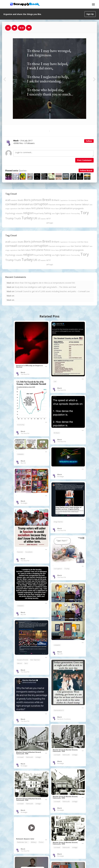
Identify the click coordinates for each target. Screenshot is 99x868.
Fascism (20, 552)
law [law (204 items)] (19, 209)
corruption (58, 569)
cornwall (57, 755)
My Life (23, 463)
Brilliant (57, 433)
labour (20, 663)
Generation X (59, 710)
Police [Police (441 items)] (47, 208)
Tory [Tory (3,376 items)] (85, 213)
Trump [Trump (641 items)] (9, 218)
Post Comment (84, 160)
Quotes (23, 171)
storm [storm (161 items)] (68, 213)
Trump (67, 569)
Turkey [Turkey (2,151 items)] (27, 218)
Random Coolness (64, 719)
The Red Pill (25, 374)
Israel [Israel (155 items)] (68, 205)
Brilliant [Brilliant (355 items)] (55, 200)
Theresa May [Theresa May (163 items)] (75, 213)
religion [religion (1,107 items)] (28, 213)
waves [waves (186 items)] (43, 219)
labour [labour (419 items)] (86, 204)
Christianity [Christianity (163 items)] (72, 200)
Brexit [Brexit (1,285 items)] (47, 200)
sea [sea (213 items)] (53, 213)
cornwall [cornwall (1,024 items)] (11, 204)
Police (41, 842)
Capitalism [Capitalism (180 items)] (64, 200)
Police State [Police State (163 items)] (55, 209)
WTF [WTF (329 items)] (48, 219)
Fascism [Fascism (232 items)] (52, 205)
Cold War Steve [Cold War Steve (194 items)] (82, 200)
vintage (75, 755)
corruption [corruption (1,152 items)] (41, 204)
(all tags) (50, 223)
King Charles (58, 522)
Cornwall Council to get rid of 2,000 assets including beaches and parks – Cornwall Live (52, 291)
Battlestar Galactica (23, 842)
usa (55, 381)
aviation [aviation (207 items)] (14, 200)
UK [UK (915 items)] (35, 218)
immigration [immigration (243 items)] (61, 205)
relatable (20, 454)
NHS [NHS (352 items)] (34, 208)
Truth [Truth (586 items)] (18, 218)
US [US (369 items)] (39, 219)
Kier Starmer (35, 660)
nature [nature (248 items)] (28, 208)
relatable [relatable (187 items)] (19, 213)
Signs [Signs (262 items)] (57, 213)
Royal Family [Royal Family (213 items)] (39, 213)
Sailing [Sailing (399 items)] (48, 213)
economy (21, 425)
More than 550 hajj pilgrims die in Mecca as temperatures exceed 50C (45, 283)
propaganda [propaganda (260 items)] (78, 208)
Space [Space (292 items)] (63, 213)
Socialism (29, 552)
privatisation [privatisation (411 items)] (66, 208)
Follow (89, 141)
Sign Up (90, 14)
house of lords (23, 660)
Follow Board (86, 170)
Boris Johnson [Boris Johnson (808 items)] (33, 200)
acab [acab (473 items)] (8, 200)
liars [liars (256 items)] (23, 208)
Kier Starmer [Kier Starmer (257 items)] (76, 204)
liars (26, 663)
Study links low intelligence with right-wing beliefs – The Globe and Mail (45, 287)
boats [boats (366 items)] (21, 200)
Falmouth (66, 755)
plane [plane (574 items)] (40, 208)
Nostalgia (61, 476)
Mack (23, 372)
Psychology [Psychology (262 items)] (10, 213)
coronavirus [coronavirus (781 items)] (25, 204)
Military (34, 842)
